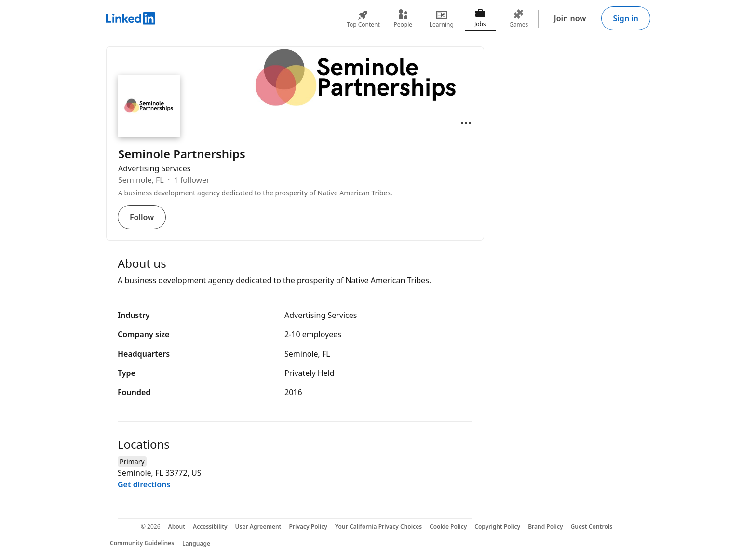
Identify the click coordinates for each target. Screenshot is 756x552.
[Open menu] (466, 123)
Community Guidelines (142, 543)
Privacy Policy (308, 527)
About (177, 527)
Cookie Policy (448, 527)
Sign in (626, 18)
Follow (142, 217)
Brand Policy (545, 527)
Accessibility (210, 527)
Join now (570, 18)
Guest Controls (592, 527)
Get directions (144, 484)
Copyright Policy (497, 527)
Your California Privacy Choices (378, 527)
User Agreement (258, 527)
